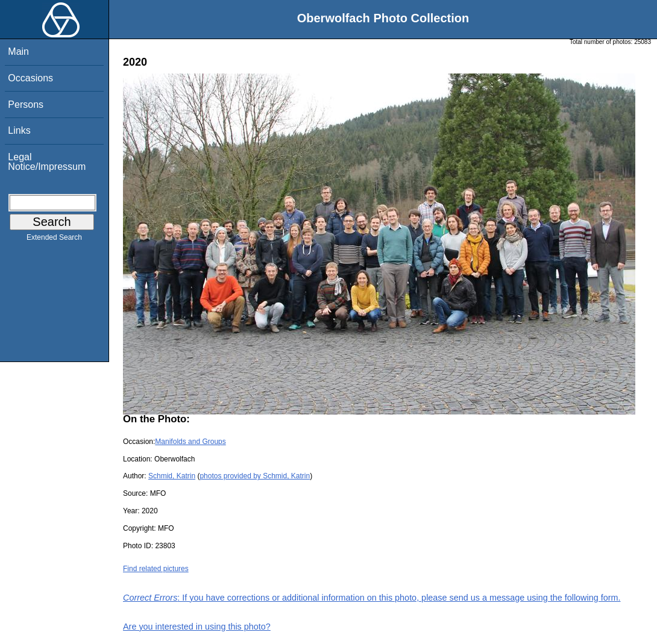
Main (18, 52)
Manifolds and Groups (190, 442)
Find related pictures (156, 569)
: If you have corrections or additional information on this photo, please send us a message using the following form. (372, 598)
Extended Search (54, 240)
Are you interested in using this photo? (197, 627)
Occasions (30, 78)
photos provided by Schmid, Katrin (255, 476)
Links (19, 130)
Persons (26, 105)
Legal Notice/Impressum (47, 162)
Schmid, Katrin (172, 476)
